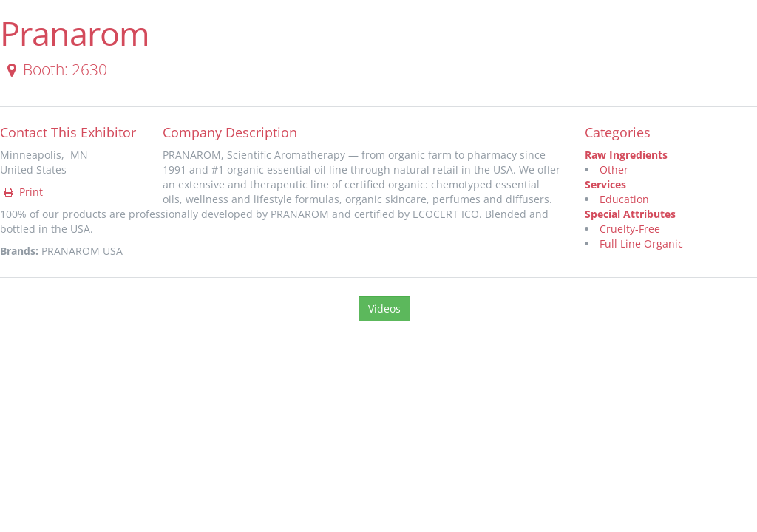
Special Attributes (630, 214)
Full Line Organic (641, 243)
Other (614, 170)
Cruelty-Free (630, 229)
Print (22, 192)
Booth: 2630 (54, 69)
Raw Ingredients (626, 155)
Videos (384, 308)
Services (605, 184)
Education (624, 199)
